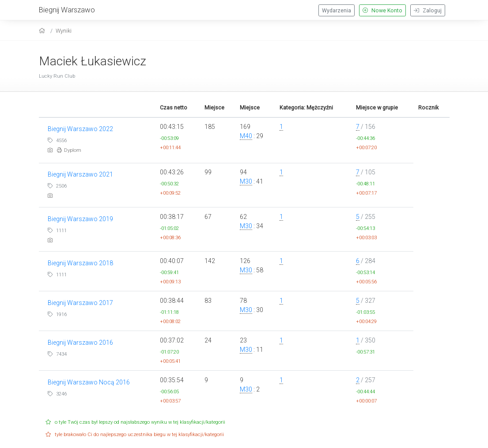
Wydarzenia (337, 11)
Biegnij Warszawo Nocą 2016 (89, 382)
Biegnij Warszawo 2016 (80, 343)
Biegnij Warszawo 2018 (80, 263)
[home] (43, 31)
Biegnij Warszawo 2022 (80, 129)
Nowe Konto (382, 11)
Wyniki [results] (64, 31)
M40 (246, 136)
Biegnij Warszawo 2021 (80, 174)
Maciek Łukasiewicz (93, 61)
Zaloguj (428, 11)
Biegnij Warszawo (67, 10)
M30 (246, 181)
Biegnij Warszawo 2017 (80, 303)
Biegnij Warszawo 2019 (80, 219)
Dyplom (69, 150)
